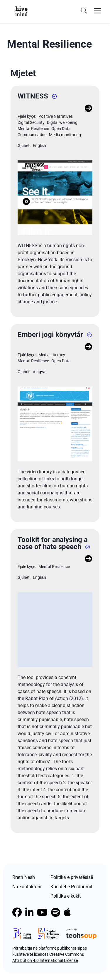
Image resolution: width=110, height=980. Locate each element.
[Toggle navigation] (97, 11)
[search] (84, 11)
